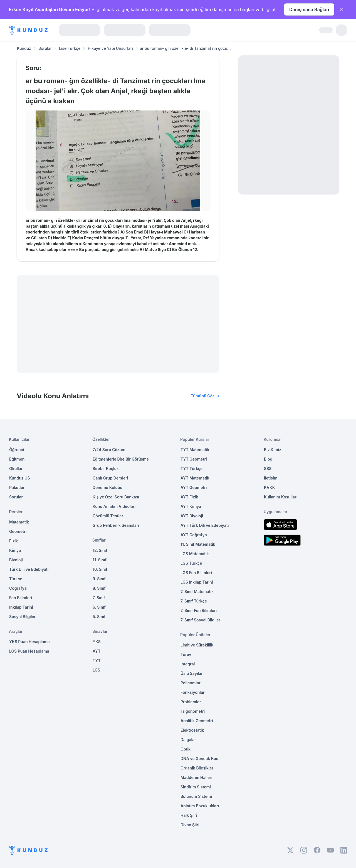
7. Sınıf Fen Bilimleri (199, 610)
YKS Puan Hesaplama (29, 642)
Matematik (19, 522)
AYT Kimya (191, 506)
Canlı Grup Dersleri (110, 478)
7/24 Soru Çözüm (109, 450)
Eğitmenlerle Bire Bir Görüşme (121, 459)
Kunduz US (20, 478)
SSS (268, 469)
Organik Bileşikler (197, 768)
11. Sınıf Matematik (198, 544)
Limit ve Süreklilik (197, 645)
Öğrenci (17, 450)
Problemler (191, 702)
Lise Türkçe (70, 48)
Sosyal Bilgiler (22, 617)
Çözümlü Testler (108, 516)
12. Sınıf (100, 550)
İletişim (271, 478)
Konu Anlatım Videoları (114, 506)
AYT (97, 651)
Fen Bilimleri (21, 598)
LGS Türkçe (191, 563)
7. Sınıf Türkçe (194, 601)
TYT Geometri (194, 459)
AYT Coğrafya (194, 535)
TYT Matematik (195, 450)
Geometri (18, 531)
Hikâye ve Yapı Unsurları (110, 48)
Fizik (13, 541)
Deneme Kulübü (107, 487)
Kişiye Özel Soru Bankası (116, 497)
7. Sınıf (99, 598)
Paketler (17, 487)
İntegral (188, 664)
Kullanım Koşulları (281, 497)
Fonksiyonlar (193, 692)
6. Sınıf (99, 607)
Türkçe (16, 579)
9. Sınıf (99, 579)
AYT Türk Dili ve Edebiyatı (205, 525)
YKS (97, 642)
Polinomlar (191, 683)
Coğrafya (18, 588)
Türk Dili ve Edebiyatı (29, 569)
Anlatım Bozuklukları (200, 806)
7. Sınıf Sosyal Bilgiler (200, 620)
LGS (96, 670)
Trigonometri (193, 711)
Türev (186, 654)
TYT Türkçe (191, 469)
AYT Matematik (195, 478)
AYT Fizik (189, 497)
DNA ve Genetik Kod (199, 758)
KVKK (270, 487)
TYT (97, 661)
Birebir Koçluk (106, 469)
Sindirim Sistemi (196, 787)
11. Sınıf (100, 560)
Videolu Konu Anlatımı (118, 396)
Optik (186, 749)
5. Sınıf (99, 617)
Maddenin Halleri (196, 777)
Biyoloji (16, 560)
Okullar (16, 469)
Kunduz (24, 48)
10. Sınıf (100, 569)
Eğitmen (17, 459)
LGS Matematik (195, 554)
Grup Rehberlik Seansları (116, 525)
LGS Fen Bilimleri (196, 573)
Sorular (45, 48)
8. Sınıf (99, 588)
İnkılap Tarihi (21, 607)
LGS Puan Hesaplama (29, 651)
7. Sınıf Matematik (197, 592)
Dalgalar (188, 740)
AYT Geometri (194, 487)
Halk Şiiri (189, 815)
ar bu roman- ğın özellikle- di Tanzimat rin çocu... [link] (185, 48)
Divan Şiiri (190, 825)
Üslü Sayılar (192, 673)
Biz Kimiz (273, 450)
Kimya (15, 550)
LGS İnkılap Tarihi (197, 582)
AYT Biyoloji (192, 516)
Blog (268, 459)
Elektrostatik (192, 730)
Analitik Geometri (197, 721)
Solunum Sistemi (196, 796)
